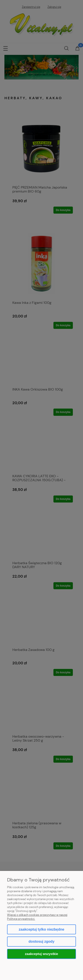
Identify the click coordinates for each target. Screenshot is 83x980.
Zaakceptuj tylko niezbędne (41, 929)
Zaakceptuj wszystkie (41, 954)
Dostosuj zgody (41, 941)
